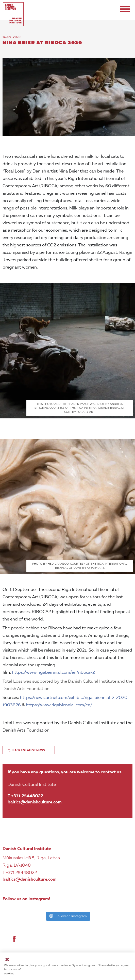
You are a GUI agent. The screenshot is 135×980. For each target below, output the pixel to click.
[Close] (7, 960)
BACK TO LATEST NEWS (29, 751)
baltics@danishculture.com (35, 802)
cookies (9, 974)
